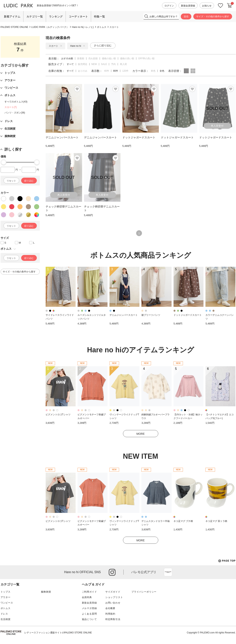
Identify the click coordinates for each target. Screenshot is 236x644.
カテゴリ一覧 (35, 16)
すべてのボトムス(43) (16, 102)
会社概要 (110, 608)
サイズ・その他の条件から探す (213, 16)
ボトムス (102, 27)
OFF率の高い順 (146, 58)
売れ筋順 (93, 58)
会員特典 (87, 597)
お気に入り (221, 6)
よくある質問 (89, 614)
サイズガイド (113, 592)
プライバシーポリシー (144, 592)
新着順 (81, 58)
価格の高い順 (127, 58)
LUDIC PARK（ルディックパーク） (50, 27)
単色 (153, 71)
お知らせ (207, 6)
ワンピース (7, 603)
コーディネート (78, 16)
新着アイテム (12, 16)
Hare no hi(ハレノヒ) (83, 27)
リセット (11, 181)
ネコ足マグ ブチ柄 (183, 521)
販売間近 (83, 64)
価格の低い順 (109, 58)
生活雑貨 (6, 619)
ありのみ (83, 71)
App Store (168, 572)
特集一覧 (99, 16)
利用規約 (110, 614)
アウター (6, 597)
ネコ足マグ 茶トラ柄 (216, 521)
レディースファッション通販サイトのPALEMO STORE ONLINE (58, 633)
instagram (112, 572)
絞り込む (29, 181)
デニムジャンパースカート (124, 315)
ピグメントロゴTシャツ (58, 415)
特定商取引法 (113, 619)
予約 (113, 64)
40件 (107, 71)
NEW (94, 64)
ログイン (169, 6)
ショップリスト (114, 597)
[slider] (4, 162)
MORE (141, 434)
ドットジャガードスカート (188, 315)
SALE (104, 64)
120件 (125, 71)
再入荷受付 (217, 126)
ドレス (4, 614)
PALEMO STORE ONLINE (14, 27)
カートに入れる (230, 5)
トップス (6, 592)
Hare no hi (78, 46)
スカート (114, 27)
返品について (89, 619)
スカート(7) (11, 107)
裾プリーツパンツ (151, 315)
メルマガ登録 (89, 608)
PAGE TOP (227, 561)
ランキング (56, 16)
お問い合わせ (113, 603)
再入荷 (123, 64)
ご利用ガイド (89, 592)
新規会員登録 (188, 6)
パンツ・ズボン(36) (15, 113)
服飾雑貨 (46, 592)
